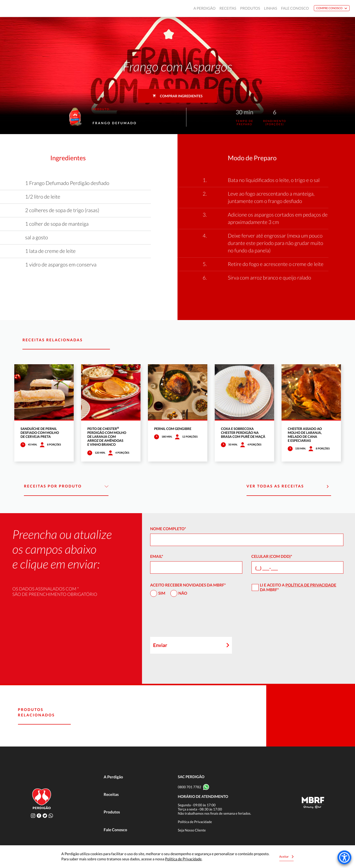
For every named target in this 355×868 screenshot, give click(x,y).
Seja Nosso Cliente (192, 830)
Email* (157, 556)
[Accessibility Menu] (344, 857)
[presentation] (188, 619)
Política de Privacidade (311, 585)
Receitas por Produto (66, 486)
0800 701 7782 (189, 787)
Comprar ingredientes (178, 96)
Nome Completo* (168, 529)
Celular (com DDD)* (272, 556)
